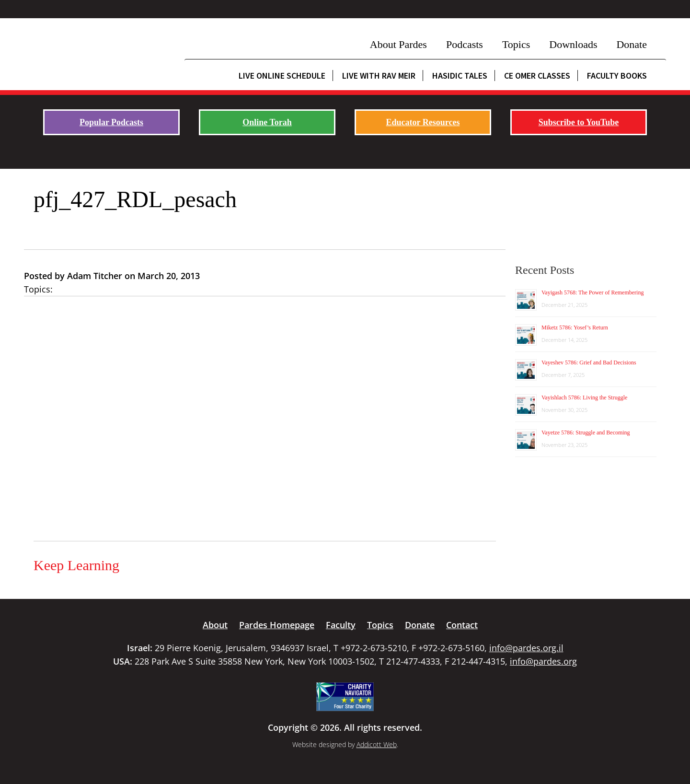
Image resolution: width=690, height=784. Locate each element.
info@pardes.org (543, 661)
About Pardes (398, 44)
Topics (516, 44)
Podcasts (465, 44)
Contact (462, 625)
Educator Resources (423, 122)
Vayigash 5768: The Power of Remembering (592, 293)
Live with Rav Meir (379, 76)
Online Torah (267, 122)
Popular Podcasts (111, 122)
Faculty (341, 625)
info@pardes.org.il (526, 648)
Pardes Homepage (277, 625)
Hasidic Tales (460, 76)
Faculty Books (617, 76)
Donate (632, 44)
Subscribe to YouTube (579, 122)
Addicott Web (377, 744)
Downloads (573, 44)
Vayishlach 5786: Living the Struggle (584, 398)
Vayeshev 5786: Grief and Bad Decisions (589, 363)
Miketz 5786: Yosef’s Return (575, 328)
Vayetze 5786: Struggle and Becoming (586, 433)
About (215, 625)
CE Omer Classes (537, 76)
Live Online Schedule (282, 76)
